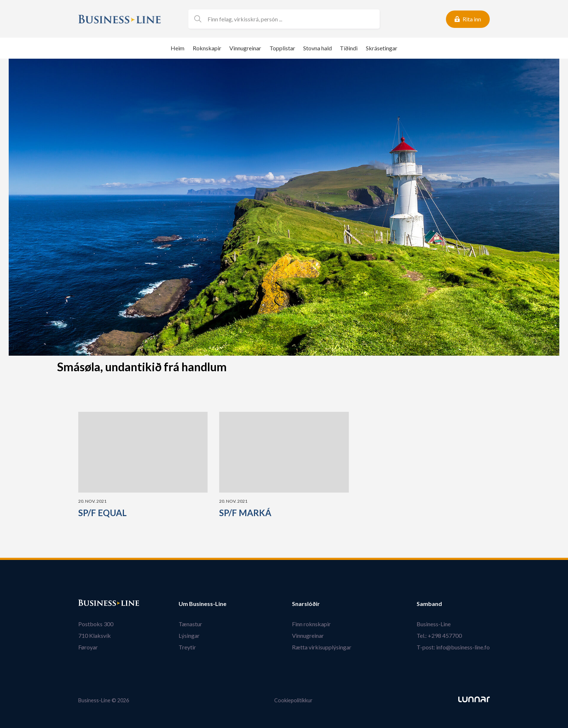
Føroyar (88, 647)
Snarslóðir (306, 604)
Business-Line (434, 624)
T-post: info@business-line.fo (453, 647)
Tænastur (190, 624)
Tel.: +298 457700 (439, 635)
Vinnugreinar (245, 48)
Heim (177, 48)
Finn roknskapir (311, 624)
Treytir (187, 647)
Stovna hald (318, 48)
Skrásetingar (382, 48)
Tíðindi (349, 48)
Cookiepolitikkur (293, 700)
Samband (429, 604)
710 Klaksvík (95, 635)
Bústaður (91, 604)
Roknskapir (207, 48)
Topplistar (282, 48)
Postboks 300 (96, 624)
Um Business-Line (202, 604)
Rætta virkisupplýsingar (322, 647)
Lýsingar (189, 635)
